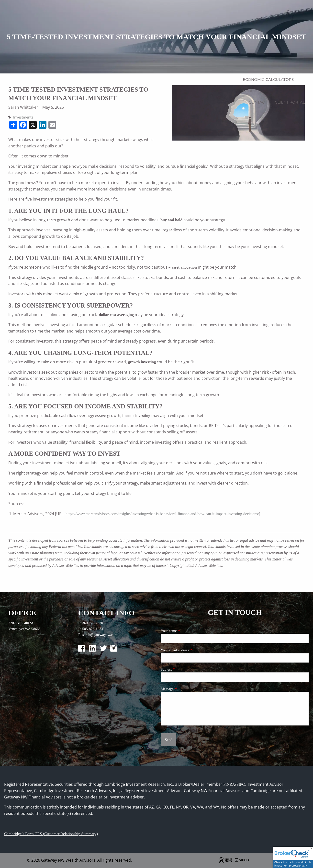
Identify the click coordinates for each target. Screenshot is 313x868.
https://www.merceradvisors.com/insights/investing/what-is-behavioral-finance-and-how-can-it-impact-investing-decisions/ (162, 514)
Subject (182, 669)
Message (183, 689)
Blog (248, 91)
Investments (23, 117)
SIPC (241, 784)
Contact (258, 102)
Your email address (191, 650)
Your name (185, 631)
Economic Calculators (268, 79)
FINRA (229, 784)
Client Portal (290, 102)
